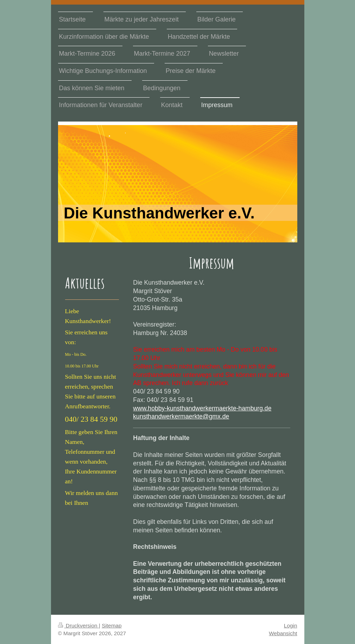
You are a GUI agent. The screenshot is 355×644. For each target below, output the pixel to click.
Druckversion (78, 626)
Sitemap (112, 626)
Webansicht (283, 633)
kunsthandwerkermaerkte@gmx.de (181, 416)
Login (291, 626)
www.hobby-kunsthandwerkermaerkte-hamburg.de (202, 408)
